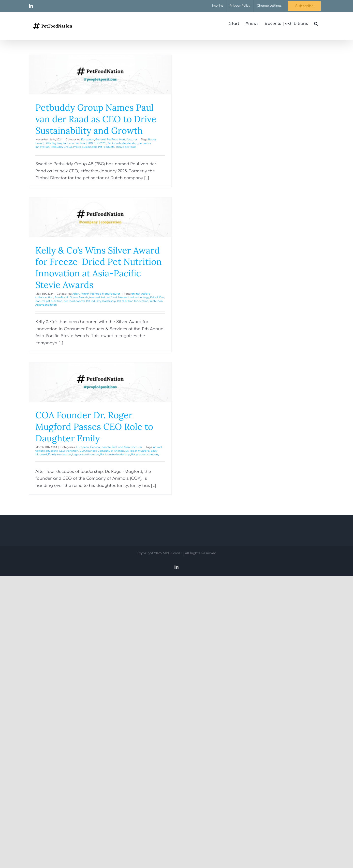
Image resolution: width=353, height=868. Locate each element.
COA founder (88, 451)
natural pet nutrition (49, 301)
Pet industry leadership (122, 143)
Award (85, 294)
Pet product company (145, 455)
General (101, 140)
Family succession (60, 455)
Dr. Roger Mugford (137, 451)
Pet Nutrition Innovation (133, 301)
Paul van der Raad (75, 143)
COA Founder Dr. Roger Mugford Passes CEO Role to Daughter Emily (94, 427)
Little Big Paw (53, 143)
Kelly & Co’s (157, 297)
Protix (77, 147)
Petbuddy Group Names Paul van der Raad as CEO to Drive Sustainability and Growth (96, 119)
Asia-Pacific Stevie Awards (71, 297)
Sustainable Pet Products (98, 147)
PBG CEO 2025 (97, 143)
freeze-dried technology (133, 297)
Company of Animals (111, 451)
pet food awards (74, 301)
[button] (316, 24)
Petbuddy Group (61, 147)
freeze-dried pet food (103, 297)
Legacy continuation (86, 455)
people (106, 447)
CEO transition (69, 451)
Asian (76, 294)
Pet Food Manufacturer (122, 140)
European (88, 140)
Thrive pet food (126, 147)
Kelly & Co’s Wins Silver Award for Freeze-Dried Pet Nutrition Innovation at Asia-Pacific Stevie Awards (99, 268)
